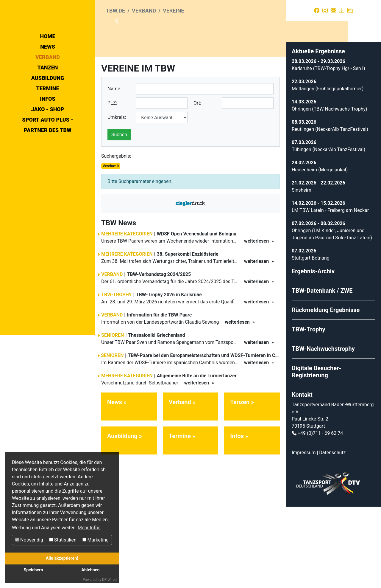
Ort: (197, 184)
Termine (47, 142)
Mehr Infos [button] (89, 528)
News (48, 100)
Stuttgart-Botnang (311, 339)
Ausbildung (48, 131)
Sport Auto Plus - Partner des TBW (47, 178)
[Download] (342, 10)
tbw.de (115, 11)
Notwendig (29, 540)
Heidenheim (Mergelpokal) (320, 251)
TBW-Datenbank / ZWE (322, 372)
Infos (48, 152)
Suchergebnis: (116, 237)
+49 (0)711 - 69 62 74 (320, 515)
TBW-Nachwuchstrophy (323, 430)
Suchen (119, 216)
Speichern (33, 570)
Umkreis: (117, 199)
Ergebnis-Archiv (313, 353)
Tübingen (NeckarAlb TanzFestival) (328, 231)
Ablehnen (90, 570)
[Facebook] (317, 10)
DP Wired (109, 580)
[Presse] (350, 10)
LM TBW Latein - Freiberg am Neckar (330, 292)
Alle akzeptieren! (62, 558)
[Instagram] (325, 10)
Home (48, 90)
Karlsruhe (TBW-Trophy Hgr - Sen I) (328, 150)
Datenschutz (332, 534)
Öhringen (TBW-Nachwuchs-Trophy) (330, 190)
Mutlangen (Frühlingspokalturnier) (328, 170)
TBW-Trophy (309, 411)
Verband (48, 110)
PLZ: (112, 184)
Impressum (304, 534)
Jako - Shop (48, 163)
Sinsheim (302, 271)
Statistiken (63, 540)
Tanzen (48, 121)
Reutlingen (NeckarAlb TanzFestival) (330, 211)
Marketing (96, 540)
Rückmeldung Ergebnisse (326, 391)
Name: (114, 170)
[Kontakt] (333, 10)
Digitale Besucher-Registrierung (316, 453)
